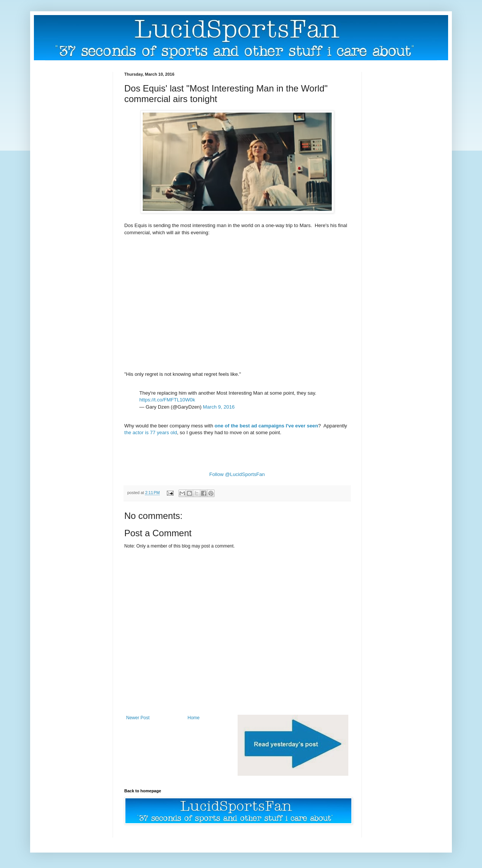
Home (194, 718)
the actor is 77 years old (151, 432)
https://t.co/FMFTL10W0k (167, 400)
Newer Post (138, 718)
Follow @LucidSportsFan (237, 474)
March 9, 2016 (219, 407)
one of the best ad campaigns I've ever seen (266, 426)
